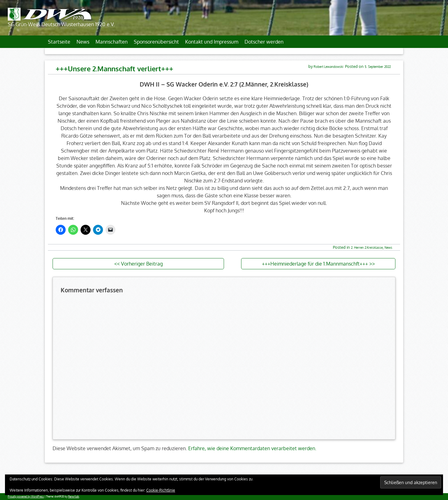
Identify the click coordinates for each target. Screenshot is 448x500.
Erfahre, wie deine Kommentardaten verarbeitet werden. (252, 448)
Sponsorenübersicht (156, 42)
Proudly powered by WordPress (26, 497)
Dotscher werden (264, 42)
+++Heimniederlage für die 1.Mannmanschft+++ (315, 264)
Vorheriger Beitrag (142, 264)
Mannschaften (112, 42)
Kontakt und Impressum (212, 42)
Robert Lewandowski (329, 66)
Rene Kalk (74, 497)
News (83, 42)
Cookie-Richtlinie (161, 490)
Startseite (59, 42)
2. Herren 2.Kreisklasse (367, 247)
